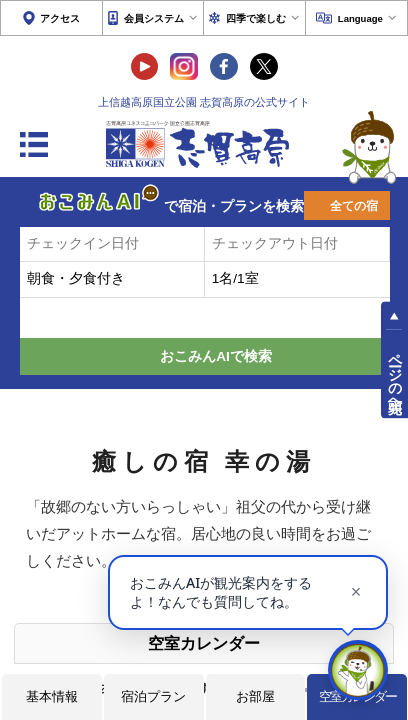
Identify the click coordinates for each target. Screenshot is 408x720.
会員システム (154, 18)
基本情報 (52, 696)
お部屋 (255, 696)
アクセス (60, 18)
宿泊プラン (153, 696)
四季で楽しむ (256, 18)
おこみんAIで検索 (216, 356)
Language (360, 18)
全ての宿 (354, 206)
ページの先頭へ (394, 375)
